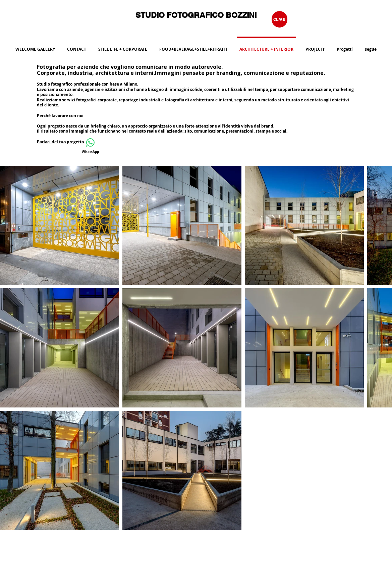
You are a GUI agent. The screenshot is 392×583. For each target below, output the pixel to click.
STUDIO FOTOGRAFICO (181, 15)
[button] (193, 46)
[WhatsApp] (91, 146)
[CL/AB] (279, 19)
